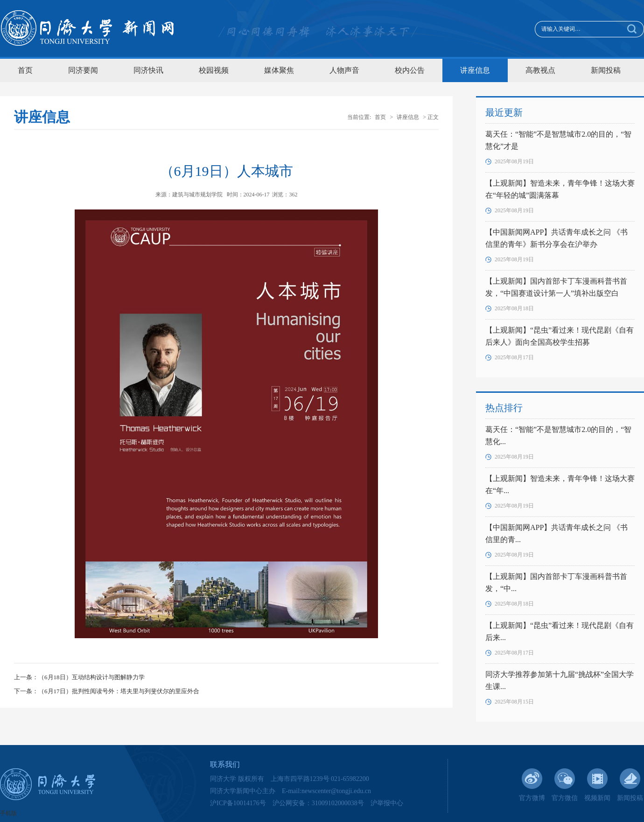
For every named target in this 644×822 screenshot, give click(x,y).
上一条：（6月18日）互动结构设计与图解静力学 (79, 677)
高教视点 (540, 70)
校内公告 (410, 70)
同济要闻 (83, 70)
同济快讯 (148, 70)
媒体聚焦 (279, 70)
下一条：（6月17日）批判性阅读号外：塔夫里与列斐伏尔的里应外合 (107, 691)
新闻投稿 (606, 70)
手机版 (8, 813)
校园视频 (214, 70)
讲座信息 (475, 70)
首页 (25, 70)
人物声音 (344, 70)
